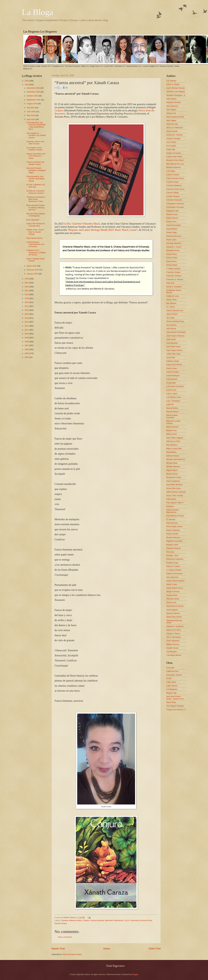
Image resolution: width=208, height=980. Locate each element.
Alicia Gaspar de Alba (175, 117)
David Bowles (172, 229)
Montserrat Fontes (174, 477)
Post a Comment (65, 937)
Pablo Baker (171, 499)
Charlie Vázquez (173, 196)
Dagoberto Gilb (173, 211)
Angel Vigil (171, 149)
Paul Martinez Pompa (175, 516)
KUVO (169, 678)
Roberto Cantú (172, 545)
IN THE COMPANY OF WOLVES (36, 186)
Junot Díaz (171, 357)
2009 (27, 338)
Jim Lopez (171, 318)
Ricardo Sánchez (173, 537)
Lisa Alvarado (172, 379)
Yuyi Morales (172, 652)
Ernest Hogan (172, 265)
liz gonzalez (171, 383)
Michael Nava (172, 463)
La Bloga (38, 12)
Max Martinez (172, 445)
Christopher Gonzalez (175, 207)
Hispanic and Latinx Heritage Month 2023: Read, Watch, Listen (103, 230)
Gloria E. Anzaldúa (174, 287)
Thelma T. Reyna (173, 634)
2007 (27, 345)
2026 (27, 81)
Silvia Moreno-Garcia (175, 606)
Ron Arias (170, 552)
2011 (27, 330)
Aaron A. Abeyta (173, 84)
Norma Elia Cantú (174, 488)
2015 (27, 314)
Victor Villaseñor (173, 641)
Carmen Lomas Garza (175, 189)
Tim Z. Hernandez (174, 637)
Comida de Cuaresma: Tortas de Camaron (35, 192)
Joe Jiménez (171, 325)
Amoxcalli (170, 668)
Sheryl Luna (171, 602)
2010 (27, 334)
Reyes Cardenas (173, 530)
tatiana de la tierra (174, 630)
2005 (27, 353)
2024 (27, 279)
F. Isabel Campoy (173, 269)
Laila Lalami (171, 682)
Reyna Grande (172, 534)
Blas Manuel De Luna (175, 164)
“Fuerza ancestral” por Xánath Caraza (35, 163)
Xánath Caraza (69, 917)
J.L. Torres (171, 307)
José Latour (171, 339)
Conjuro (59, 110)
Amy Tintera (171, 142)
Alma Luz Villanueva (175, 128)
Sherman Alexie (173, 599)
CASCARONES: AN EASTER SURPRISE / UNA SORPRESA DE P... (36, 126)
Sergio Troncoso (173, 592)
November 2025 (34, 92)
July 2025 (31, 108)
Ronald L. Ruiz (172, 555)
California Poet (172, 671)
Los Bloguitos (172, 689)
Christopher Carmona (175, 204)
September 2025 (34, 100)
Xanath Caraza (61, 923)
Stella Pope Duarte (174, 617)
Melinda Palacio (173, 456)
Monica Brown (172, 474)
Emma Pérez (172, 254)
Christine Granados (174, 200)
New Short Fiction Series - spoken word (175, 698)
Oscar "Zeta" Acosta (174, 496)
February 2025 (33, 270)
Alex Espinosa (172, 106)
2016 (27, 310)
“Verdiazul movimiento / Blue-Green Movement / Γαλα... (36, 199)
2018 (27, 302)
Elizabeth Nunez (173, 250)
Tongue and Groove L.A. (176, 710)
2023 (27, 283)
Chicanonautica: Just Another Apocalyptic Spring (35, 179)
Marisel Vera (171, 430)
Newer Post (58, 949)
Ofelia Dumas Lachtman (176, 492)
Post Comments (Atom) (72, 954)
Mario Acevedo (172, 427)
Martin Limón (172, 434)
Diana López (171, 240)
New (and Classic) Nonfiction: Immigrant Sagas (36, 170)
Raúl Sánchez (172, 523)
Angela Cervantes (174, 153)
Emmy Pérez (172, 261)
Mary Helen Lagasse (175, 438)
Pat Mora (170, 506)
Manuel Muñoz (172, 408)
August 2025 (32, 104)
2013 (27, 322)
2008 (27, 342)
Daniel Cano (171, 222)
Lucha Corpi (171, 390)
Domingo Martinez (174, 243)
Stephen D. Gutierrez (175, 626)
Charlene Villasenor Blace (71, 920)
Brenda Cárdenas (173, 167)
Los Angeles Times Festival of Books (34, 149)
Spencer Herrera (173, 613)
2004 (27, 357)
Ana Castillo (171, 146)
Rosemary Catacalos (175, 559)
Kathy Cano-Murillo (174, 365)
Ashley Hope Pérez (174, 157)
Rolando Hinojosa (174, 548)
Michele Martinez (173, 467)
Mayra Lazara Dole (174, 449)
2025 (27, 85)
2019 (27, 298)
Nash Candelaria (173, 481)
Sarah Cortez (172, 584)
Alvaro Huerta (172, 131)
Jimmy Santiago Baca (175, 321)
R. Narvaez (171, 519)
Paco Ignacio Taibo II (175, 503)
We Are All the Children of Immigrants (36, 215)
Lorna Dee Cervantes (175, 386)
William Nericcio (173, 644)
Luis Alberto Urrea (174, 397)
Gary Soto (170, 283)
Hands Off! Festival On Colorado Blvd (36, 225)
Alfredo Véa (171, 113)
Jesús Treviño (172, 314)
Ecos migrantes (33, 220)
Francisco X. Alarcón (175, 279)
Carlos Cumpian (173, 175)
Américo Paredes (173, 139)
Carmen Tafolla (172, 193)
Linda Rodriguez (173, 376)
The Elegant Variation (175, 706)
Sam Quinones (172, 577)
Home (107, 949)
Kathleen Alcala (173, 361)
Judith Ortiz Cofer (173, 354)
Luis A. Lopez (172, 394)
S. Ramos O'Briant (174, 570)
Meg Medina (171, 452)
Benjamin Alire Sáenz (175, 160)
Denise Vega (172, 232)
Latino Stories (172, 686)
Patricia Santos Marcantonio (173, 511)
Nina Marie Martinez (174, 485)
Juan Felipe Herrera (174, 350)
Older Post (155, 949)
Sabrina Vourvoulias (174, 574)
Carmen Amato (172, 182)
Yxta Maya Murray (174, 655)
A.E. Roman (171, 81)
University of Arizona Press (141, 920)
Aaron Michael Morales (176, 88)
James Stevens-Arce (175, 311)
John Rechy (171, 329)
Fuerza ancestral (97, 920)
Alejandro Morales (174, 102)
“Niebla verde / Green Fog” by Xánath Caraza (35, 232)
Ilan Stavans (171, 303)
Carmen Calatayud (174, 185)
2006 (27, 349)
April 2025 (31, 119)
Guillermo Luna (173, 296)
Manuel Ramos (173, 412)
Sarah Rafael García (175, 588)
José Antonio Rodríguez (176, 332)
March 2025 (32, 266)
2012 (27, 326)
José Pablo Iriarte (173, 347)
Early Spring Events (34, 238)
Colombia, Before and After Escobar (35, 143)
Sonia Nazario (172, 610)
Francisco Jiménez (174, 276)
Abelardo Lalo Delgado (176, 92)
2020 (27, 294)
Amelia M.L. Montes (174, 135)
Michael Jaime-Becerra (176, 459)
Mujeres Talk (171, 693)
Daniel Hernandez (174, 225)
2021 (27, 290)
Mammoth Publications (114, 920)
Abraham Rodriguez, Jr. (176, 95)
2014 (27, 318)
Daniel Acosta (172, 214)
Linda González (173, 372)
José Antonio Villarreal (175, 336)
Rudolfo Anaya (172, 563)
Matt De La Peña (173, 441)
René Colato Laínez (174, 526)
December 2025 (34, 88)
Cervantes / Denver (174, 675)
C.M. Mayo (171, 171)
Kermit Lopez (172, 368)
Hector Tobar (172, 300)
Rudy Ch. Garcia (173, 566)
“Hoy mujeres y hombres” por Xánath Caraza (36, 135)
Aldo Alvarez (171, 99)
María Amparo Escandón (172, 416)
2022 (27, 287)
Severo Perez (172, 595)
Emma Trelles (172, 258)
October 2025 (33, 96)
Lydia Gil (170, 404)
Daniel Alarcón (172, 218)
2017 (27, 306)
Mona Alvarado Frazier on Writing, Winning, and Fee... (36, 207)
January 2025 (33, 274)
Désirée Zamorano (174, 236)
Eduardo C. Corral (174, 247)
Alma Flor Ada (172, 124)
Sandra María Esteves (175, 581)
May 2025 (31, 115)
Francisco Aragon (173, 272)
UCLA (127, 920)
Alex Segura (171, 110)
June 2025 (31, 112)
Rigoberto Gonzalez (174, 541)
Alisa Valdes (171, 120)
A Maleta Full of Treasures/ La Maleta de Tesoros (36, 252)
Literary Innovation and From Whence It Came (36, 156)
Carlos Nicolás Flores (175, 178)
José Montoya (172, 343)
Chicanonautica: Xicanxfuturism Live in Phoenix (35, 244)
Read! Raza (171, 702)
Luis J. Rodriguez (173, 401)
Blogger (135, 974)
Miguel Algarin (172, 470)
